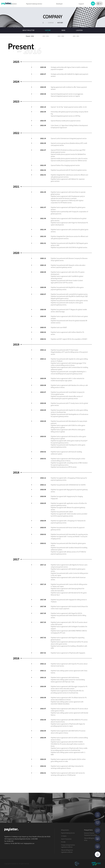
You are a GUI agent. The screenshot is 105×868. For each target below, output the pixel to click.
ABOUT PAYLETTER (28, 30)
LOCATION (79, 30)
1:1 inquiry (64, 836)
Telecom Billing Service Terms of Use (92, 839)
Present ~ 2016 (30, 36)
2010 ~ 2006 (61, 36)
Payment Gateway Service (68, 833)
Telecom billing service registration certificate (67, 851)
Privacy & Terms (88, 830)
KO (101, 4)
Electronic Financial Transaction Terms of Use (90, 834)
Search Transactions (66, 839)
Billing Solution (65, 830)
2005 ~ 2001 (76, 36)
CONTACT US (93, 4)
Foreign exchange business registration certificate (68, 846)
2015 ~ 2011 (46, 36)
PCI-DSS (63, 842)
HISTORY (48, 30)
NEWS (63, 30)
